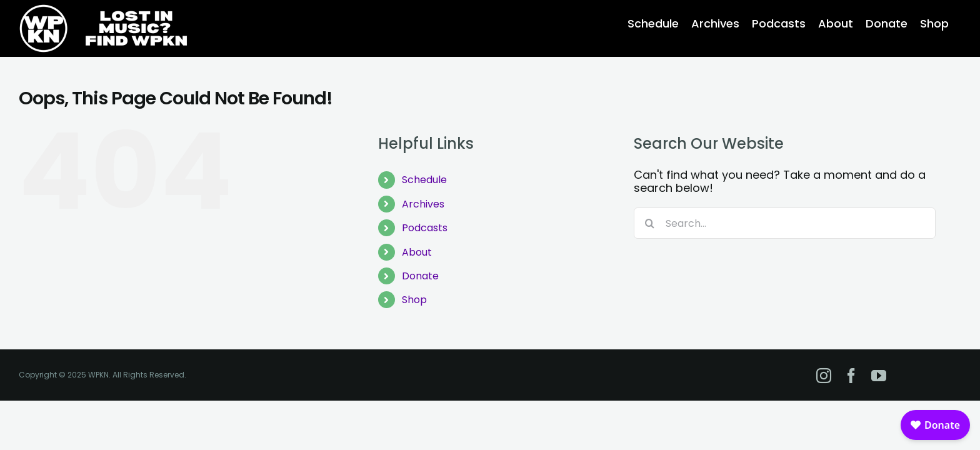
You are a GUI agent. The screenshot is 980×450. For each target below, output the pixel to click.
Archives (423, 204)
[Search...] (785, 223)
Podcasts (425, 228)
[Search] (649, 223)
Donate (420, 276)
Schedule (424, 180)
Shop (414, 300)
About (417, 252)
